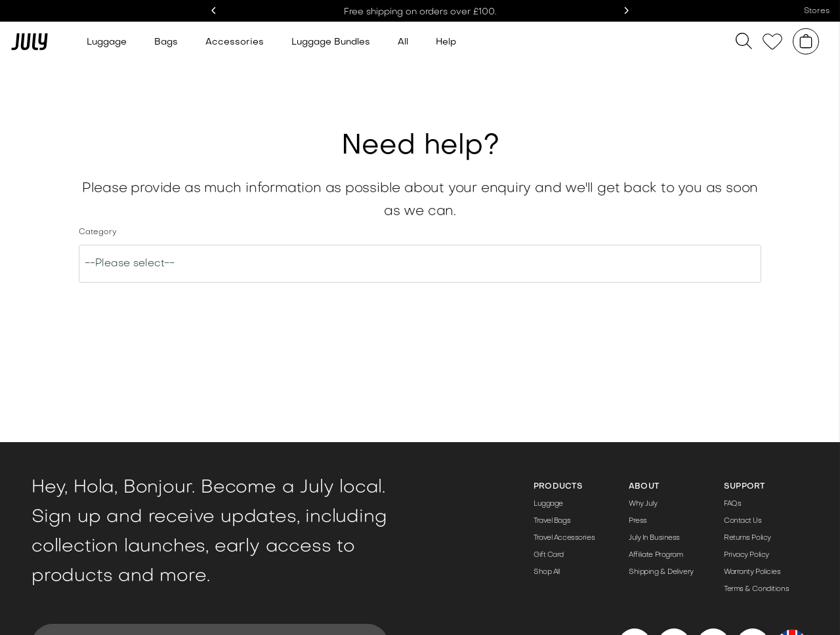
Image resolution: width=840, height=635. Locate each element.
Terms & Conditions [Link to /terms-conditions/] (756, 589)
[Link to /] (30, 41)
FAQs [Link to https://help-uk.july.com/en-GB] (732, 504)
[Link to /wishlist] (772, 42)
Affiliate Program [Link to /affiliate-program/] (656, 555)
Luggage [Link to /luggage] (107, 42)
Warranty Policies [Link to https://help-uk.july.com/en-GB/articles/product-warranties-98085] (752, 572)
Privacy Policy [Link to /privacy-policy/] (746, 555)
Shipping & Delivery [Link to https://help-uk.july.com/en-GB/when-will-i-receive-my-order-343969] (661, 572)
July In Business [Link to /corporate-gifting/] (654, 538)
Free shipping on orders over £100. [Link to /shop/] (420, 12)
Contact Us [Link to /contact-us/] (743, 521)
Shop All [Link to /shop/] (546, 572)
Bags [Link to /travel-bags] (166, 42)
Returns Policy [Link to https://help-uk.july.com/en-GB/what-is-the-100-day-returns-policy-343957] (747, 538)
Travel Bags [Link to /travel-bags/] (552, 521)
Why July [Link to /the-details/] (643, 504)
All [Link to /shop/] (403, 42)
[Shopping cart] (806, 41)
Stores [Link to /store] (817, 11)
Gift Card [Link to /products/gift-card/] (549, 555)
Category (98, 232)
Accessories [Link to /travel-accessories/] (235, 42)
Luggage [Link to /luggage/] (548, 504)
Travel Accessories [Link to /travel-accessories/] (564, 538)
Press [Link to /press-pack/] (638, 521)
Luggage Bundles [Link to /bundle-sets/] (331, 42)
